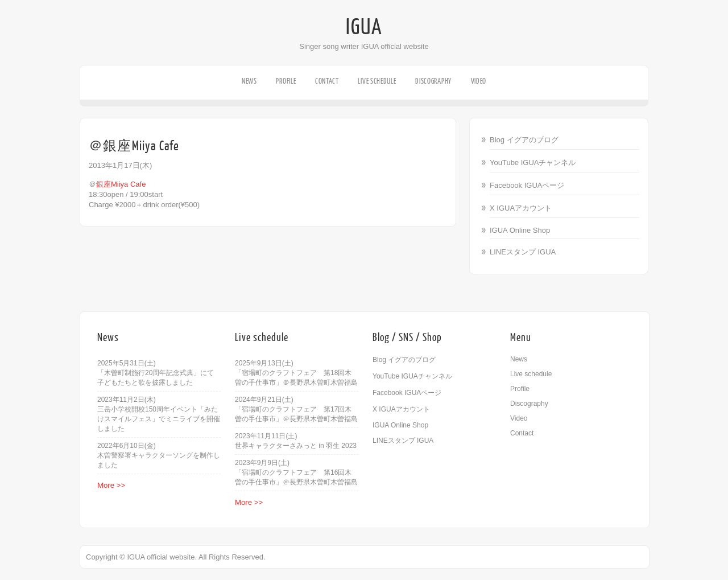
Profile (286, 81)
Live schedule (377, 81)
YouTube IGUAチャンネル (533, 163)
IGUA (364, 27)
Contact (327, 81)
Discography (433, 81)
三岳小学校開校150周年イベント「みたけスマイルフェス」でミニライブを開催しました (159, 419)
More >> (111, 485)
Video (479, 81)
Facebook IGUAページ (527, 185)
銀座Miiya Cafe (121, 184)
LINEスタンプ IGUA (523, 252)
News (249, 81)
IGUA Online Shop (520, 230)
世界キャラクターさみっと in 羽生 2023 (296, 446)
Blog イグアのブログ (524, 140)
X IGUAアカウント (521, 208)
